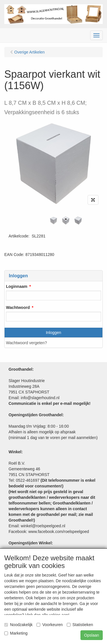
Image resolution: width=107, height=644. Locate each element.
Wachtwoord (18, 307)
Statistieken (80, 625)
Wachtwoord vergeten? (26, 343)
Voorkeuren (50, 625)
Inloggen (54, 333)
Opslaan (92, 635)
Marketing (16, 633)
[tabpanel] (53, 221)
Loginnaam (17, 286)
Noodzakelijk (18, 625)
